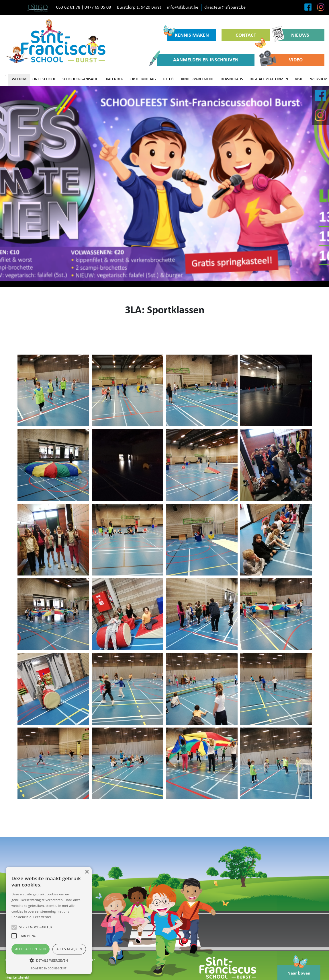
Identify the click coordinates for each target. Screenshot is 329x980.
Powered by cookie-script (49, 968)
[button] (49, 960)
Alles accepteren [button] (31, 949)
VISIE (299, 79)
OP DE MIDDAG (143, 79)
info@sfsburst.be (183, 7)
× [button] (87, 872)
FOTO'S (169, 79)
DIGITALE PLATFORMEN (269, 79)
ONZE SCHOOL (44, 79)
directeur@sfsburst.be (225, 7)
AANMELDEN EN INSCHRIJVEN (198, 60)
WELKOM (19, 79)
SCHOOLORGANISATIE (80, 79)
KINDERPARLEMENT (197, 79)
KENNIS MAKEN (188, 34)
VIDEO (285, 60)
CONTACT (251, 37)
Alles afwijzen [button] (69, 949)
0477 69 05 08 (98, 7)
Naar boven (299, 970)
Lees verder (42, 917)
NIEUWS (292, 35)
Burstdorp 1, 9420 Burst (139, 7)
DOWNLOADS (232, 79)
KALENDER (115, 79)
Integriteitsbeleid (17, 978)
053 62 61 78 (68, 7)
